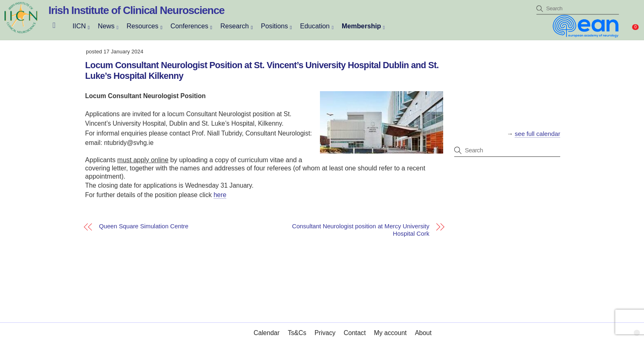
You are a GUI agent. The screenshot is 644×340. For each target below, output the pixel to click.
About (423, 333)
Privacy (325, 333)
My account (390, 333)
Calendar (266, 333)
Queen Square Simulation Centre (144, 226)
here (220, 195)
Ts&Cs (297, 333)
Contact (355, 333)
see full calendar (537, 134)
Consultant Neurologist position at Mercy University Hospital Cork (361, 230)
